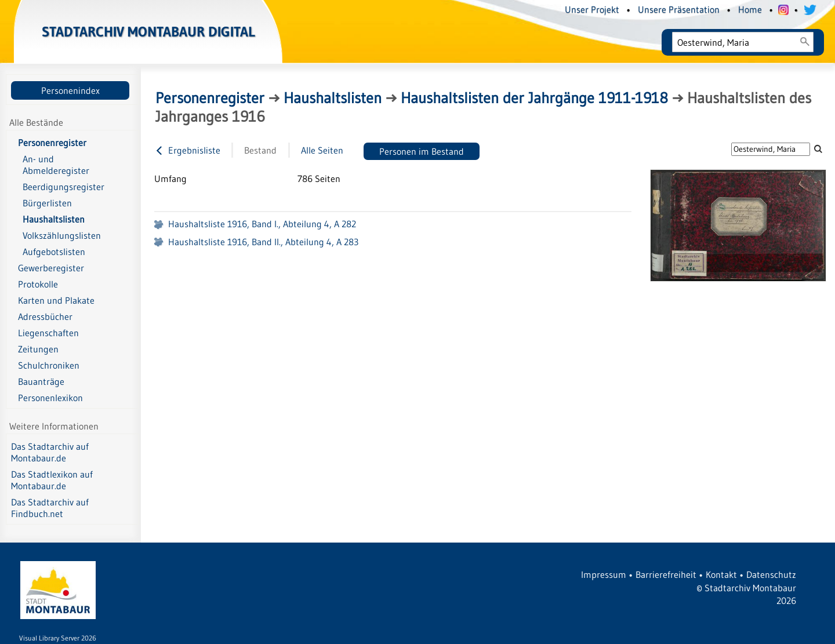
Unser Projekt (592, 9)
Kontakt (721, 574)
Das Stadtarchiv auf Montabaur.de (50, 452)
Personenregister (52, 143)
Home (750, 9)
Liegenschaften (48, 333)
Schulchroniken (49, 365)
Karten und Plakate (56, 300)
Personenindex (70, 90)
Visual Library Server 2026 (58, 638)
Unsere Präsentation (679, 9)
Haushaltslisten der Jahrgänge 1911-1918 (534, 98)
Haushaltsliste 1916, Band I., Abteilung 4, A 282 (262, 224)
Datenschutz (771, 574)
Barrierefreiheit (666, 574)
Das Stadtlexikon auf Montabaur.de (52, 480)
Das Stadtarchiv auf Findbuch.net (50, 508)
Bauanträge (41, 381)
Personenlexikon (50, 398)
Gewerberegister (51, 268)
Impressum (604, 574)
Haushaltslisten (333, 98)
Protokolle (38, 284)
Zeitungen (38, 349)
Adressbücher (45, 316)
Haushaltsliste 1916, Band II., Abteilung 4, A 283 (263, 242)
